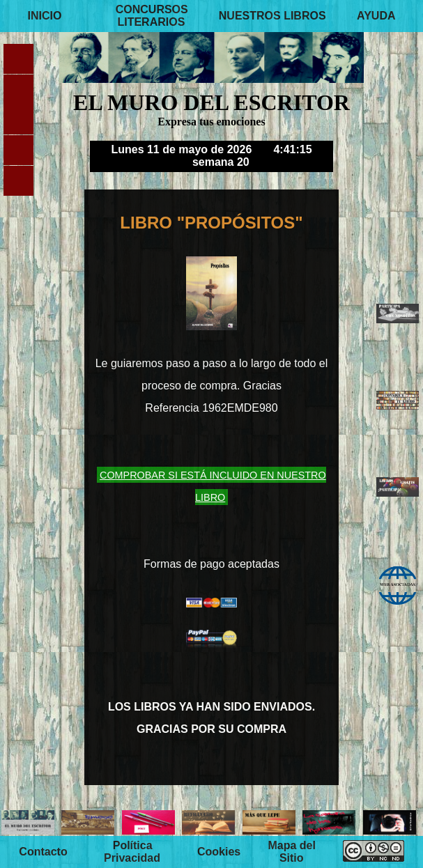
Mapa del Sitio (291, 852)
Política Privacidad (132, 852)
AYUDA (376, 16)
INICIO (44, 16)
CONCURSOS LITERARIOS (152, 16)
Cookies (219, 852)
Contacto (43, 852)
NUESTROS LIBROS (272, 16)
